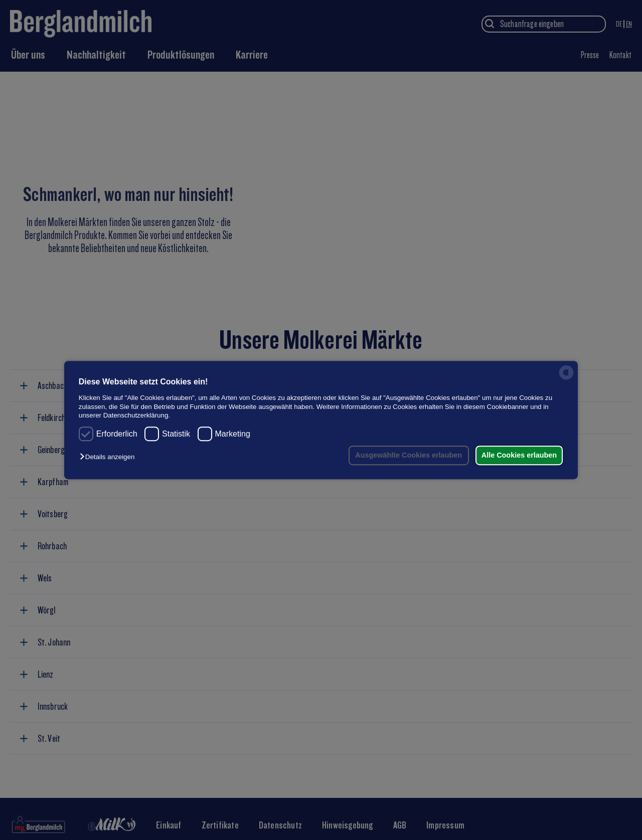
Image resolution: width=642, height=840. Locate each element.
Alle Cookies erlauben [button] (518, 455)
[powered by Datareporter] (566, 379)
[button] (110, 457)
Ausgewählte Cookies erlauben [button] (405, 455)
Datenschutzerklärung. (137, 415)
